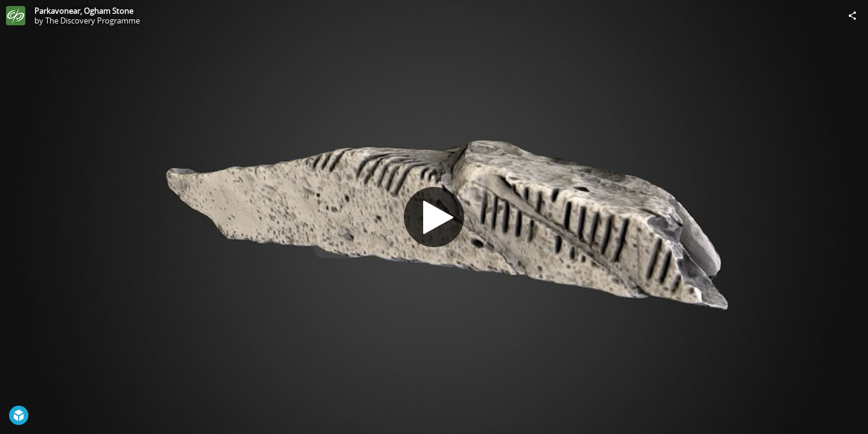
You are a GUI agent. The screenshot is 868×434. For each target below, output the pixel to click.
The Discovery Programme (93, 20)
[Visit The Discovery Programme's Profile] (16, 16)
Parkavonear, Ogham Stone (84, 11)
